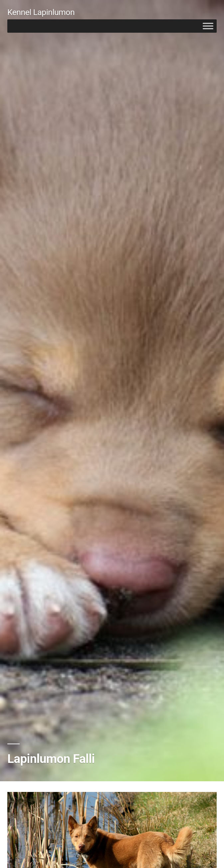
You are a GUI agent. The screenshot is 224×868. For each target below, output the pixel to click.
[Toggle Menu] (208, 26)
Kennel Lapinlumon (41, 12)
